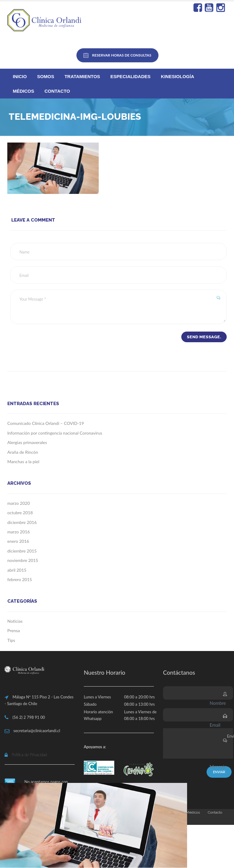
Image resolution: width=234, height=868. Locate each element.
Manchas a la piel (23, 462)
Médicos (23, 91)
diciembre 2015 (22, 551)
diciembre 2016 (22, 523)
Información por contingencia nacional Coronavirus (55, 433)
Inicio (20, 76)
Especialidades (130, 76)
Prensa (14, 631)
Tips (11, 641)
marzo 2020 (19, 503)
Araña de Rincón (23, 452)
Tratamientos (82, 76)
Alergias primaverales (27, 443)
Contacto (57, 91)
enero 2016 (18, 541)
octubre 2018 (20, 513)
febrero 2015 (20, 580)
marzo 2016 (19, 532)
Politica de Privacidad (29, 755)
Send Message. (203, 337)
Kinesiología (177, 76)
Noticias (15, 621)
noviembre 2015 (23, 561)
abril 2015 (17, 570)
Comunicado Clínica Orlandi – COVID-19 (46, 424)
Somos (46, 76)
